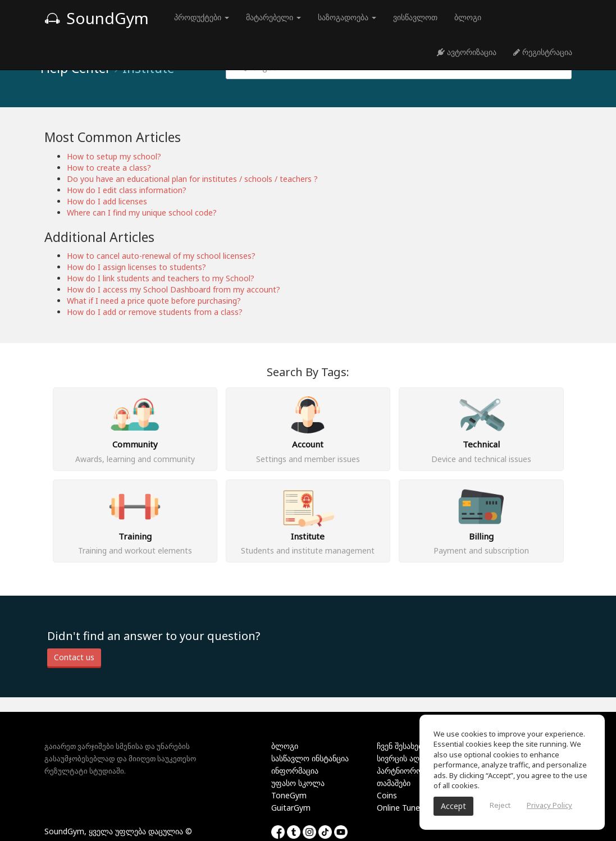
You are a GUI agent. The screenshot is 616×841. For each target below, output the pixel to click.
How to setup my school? (114, 156)
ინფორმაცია (295, 771)
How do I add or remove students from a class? (155, 312)
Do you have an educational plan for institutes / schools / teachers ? (192, 179)
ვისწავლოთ (415, 17)
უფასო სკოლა (298, 783)
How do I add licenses (107, 201)
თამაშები (394, 783)
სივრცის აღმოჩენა (411, 758)
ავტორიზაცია (467, 52)
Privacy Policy (549, 805)
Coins (387, 795)
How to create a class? (109, 168)
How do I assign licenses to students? (136, 267)
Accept (453, 806)
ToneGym (289, 795)
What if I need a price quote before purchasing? (154, 301)
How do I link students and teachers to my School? (161, 278)
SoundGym (97, 18)
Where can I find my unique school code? (142, 212)
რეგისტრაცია (543, 52)
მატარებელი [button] (273, 17)
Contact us (74, 657)
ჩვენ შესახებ (400, 746)
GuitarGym (291, 808)
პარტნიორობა (403, 771)
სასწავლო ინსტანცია (310, 758)
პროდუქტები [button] (202, 17)
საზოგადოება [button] (347, 17)
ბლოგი (468, 17)
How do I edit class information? (127, 190)
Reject (500, 805)
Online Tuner (400, 808)
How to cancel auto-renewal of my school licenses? (161, 256)
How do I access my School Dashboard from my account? (174, 289)
